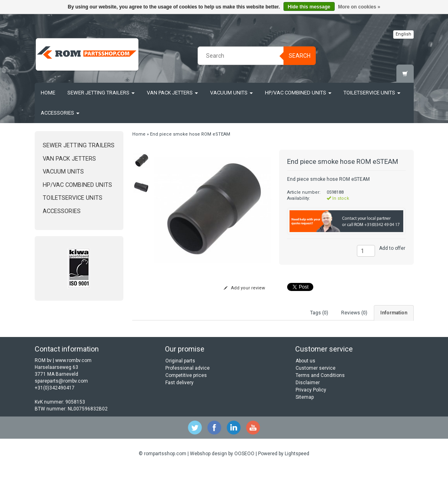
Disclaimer (308, 410)
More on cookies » (359, 7)
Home (48, 93)
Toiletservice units (372, 93)
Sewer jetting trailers (101, 93)
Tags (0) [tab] (319, 313)
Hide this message (309, 7)
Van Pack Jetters (172, 93)
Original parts (180, 388)
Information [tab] (394, 313)
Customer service (316, 395)
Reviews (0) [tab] (354, 313)
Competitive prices (186, 402)
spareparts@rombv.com (61, 408)
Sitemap (305, 424)
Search (300, 56)
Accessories (60, 113)
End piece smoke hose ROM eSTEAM (190, 134)
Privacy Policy (311, 417)
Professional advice (188, 395)
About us (305, 388)
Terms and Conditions (320, 402)
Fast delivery (179, 410)
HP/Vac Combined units (298, 93)
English (403, 34)
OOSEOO (244, 481)
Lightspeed (297, 481)
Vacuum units (231, 93)
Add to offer (392, 248)
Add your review (244, 288)
